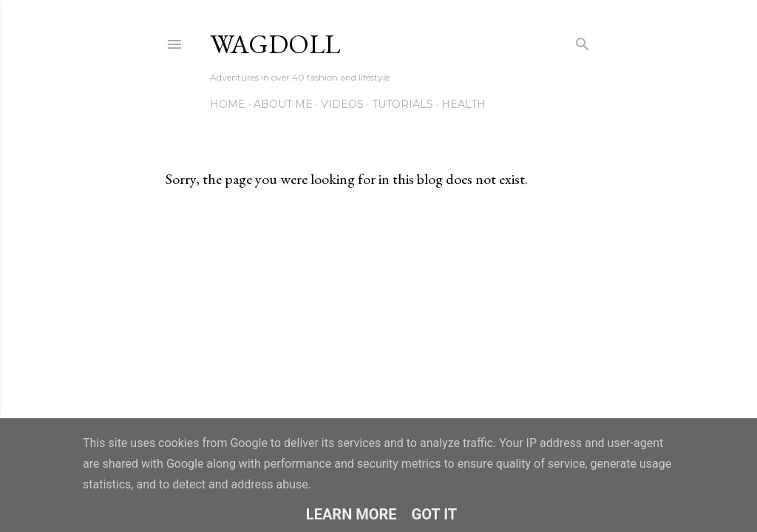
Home (228, 104)
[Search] (583, 41)
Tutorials (403, 104)
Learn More (352, 514)
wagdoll (275, 44)
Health (464, 104)
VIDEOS (342, 104)
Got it (435, 514)
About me (283, 104)
